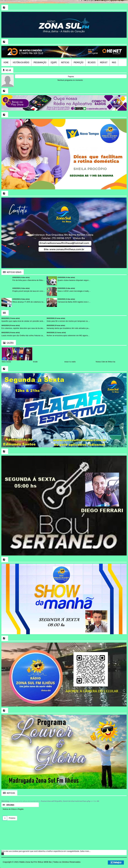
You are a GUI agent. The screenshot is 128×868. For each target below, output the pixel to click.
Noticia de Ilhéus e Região (13, 809)
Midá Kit (104, 62)
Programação (40, 62)
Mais (114, 62)
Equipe (54, 62)
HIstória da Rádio (21, 62)
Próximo (12, 818)
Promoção (79, 62)
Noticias (65, 62)
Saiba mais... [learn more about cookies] (85, 851)
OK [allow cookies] (3, 854)
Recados (92, 62)
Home (6, 62)
